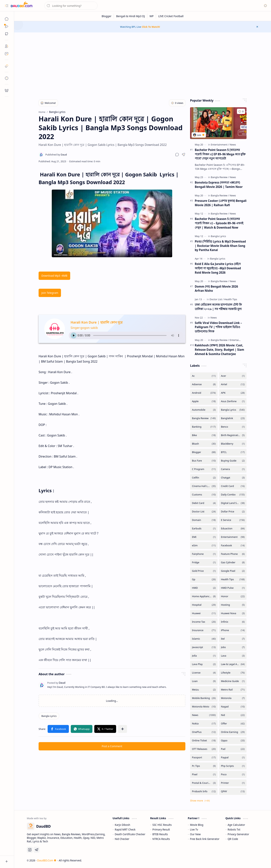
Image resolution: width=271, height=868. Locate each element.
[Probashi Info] (204, 791)
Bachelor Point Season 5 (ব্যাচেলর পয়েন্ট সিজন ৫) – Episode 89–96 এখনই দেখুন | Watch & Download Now (219, 223)
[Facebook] (233, 545)
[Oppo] (233, 741)
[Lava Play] (204, 664)
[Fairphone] (204, 554)
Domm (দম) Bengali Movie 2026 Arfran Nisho (216, 289)
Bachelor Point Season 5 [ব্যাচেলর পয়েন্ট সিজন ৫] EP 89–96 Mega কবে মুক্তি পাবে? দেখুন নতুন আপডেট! (220, 154)
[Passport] (204, 757)
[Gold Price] (204, 571)
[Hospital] (204, 605)
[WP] (152, 16)
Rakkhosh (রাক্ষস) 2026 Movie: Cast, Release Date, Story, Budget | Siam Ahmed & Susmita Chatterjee (219, 350)
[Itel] (233, 639)
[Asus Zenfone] (233, 401)
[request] (7, 90)
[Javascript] (204, 647)
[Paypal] (233, 757)
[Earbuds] (204, 529)
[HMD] (204, 588)
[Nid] (233, 715)
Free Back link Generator (205, 839)
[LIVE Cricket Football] (171, 16)
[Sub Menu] (7, 26)
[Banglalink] (233, 418)
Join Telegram (50, 293)
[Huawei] (204, 613)
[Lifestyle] (233, 673)
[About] (7, 46)
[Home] (7, 19)
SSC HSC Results (162, 825)
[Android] (204, 393)
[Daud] (56, 155)
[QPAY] (233, 791)
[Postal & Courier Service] (204, 783)
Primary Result (161, 829)
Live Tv (194, 829)
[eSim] (204, 545)
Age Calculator (236, 825)
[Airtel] (233, 384)
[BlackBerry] (233, 444)
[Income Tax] (204, 622)
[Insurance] (204, 630)
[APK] (233, 393)
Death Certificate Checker (130, 834)
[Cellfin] (204, 478)
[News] (233, 145)
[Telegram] (37, 850)
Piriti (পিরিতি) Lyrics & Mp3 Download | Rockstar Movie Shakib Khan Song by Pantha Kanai (220, 246)
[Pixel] (204, 774)
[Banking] (204, 427)
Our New (195, 834)
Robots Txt (234, 829)
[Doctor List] (216, 299)
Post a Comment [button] (112, 746)
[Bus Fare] (204, 461)
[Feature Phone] (233, 554)
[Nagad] (233, 707)
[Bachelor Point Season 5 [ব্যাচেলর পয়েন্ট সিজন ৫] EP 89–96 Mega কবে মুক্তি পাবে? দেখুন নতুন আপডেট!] (218, 123)
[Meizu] (204, 690)
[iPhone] (233, 630)
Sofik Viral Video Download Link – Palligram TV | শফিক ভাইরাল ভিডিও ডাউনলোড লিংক (218, 327)
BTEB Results (160, 834)
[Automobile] (204, 410)
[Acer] (233, 376)
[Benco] (233, 427)
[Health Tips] (231, 299)
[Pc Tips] (204, 766)
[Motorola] (233, 698)
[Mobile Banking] (204, 698)
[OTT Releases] (204, 749)
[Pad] (233, 749)
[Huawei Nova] (233, 613)
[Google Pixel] (233, 571)
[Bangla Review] (220, 177)
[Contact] (7, 54)
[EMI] (204, 537)
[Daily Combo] (233, 495)
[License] (204, 673)
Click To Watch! (151, 27)
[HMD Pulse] (233, 588)
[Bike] (204, 435)
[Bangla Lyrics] (49, 716)
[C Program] (204, 469)
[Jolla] (204, 656)
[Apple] (204, 401)
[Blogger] (107, 16)
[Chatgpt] (233, 478)
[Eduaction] (233, 529)
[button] (7, 6)
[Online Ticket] (204, 741)
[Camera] (233, 469)
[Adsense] (204, 384)
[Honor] (233, 596)
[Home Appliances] (204, 596)
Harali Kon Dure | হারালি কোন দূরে (97, 322)
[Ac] (204, 376)
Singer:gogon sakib (84, 328)
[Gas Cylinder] (233, 562)
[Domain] (204, 520)
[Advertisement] (143, 64)
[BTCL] (233, 452)
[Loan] (204, 681)
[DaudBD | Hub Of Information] (22, 6)
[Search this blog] (71, 6)
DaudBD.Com (47, 860)
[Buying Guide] (233, 461)
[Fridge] (204, 562)
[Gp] (204, 579)
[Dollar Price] (233, 512)
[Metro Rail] (233, 690)
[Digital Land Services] (233, 503)
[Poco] (233, 774)
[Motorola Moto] (204, 707)
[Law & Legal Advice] (233, 664)
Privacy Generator (238, 834)
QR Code (233, 839)
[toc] (7, 78)
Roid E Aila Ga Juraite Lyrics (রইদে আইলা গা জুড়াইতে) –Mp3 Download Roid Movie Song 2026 (218, 268)
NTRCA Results (161, 839)
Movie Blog (197, 825)
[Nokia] (204, 724)
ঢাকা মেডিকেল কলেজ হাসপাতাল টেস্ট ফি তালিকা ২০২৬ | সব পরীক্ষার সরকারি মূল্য (218, 307)
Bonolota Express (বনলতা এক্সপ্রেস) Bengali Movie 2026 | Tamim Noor (219, 185)
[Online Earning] (233, 732)
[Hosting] (233, 605)
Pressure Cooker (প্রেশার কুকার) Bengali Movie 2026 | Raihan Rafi (221, 203)
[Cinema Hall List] (204, 486)
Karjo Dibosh (123, 825)
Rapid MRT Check (125, 829)
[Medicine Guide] (233, 681)
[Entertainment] (220, 145)
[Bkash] (204, 444)
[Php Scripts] (233, 766)
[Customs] (204, 495)
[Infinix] (233, 622)
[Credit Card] (233, 486)
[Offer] (233, 724)
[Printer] (233, 783)
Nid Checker (122, 839)
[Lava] (233, 656)
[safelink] (7, 66)
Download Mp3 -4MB (54, 276)
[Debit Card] (204, 503)
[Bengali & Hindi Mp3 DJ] (131, 16)
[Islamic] (204, 639)
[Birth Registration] (233, 435)
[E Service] (233, 520)
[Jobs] (233, 647)
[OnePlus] (204, 732)
